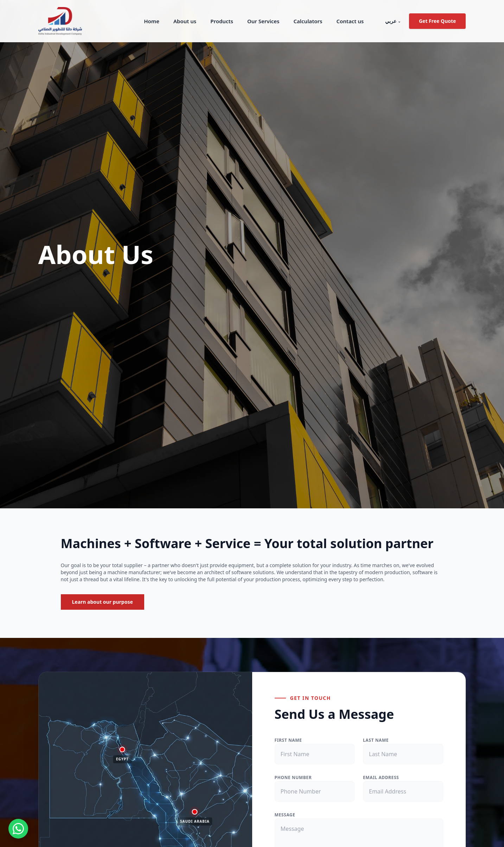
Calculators (308, 21)
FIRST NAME (288, 740)
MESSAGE (285, 815)
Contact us (350, 21)
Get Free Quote (438, 21)
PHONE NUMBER (293, 777)
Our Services (263, 21)
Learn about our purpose (103, 602)
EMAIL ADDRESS (381, 777)
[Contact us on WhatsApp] (18, 829)
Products (222, 21)
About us (185, 21)
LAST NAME (376, 740)
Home (152, 21)
